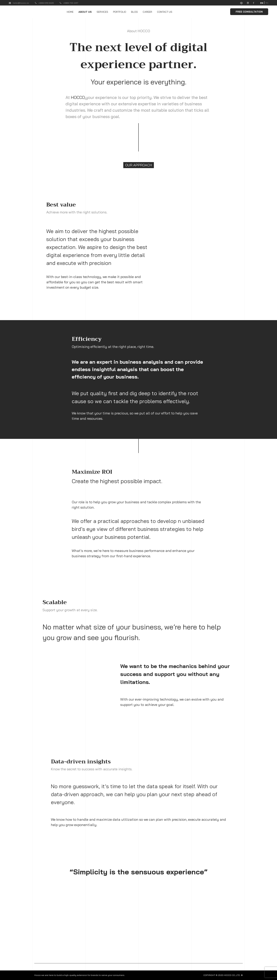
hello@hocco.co (19, 3)
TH (267, 3)
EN (262, 3)
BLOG (134, 12)
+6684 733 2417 (69, 3)
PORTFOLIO (120, 12)
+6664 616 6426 (44, 3)
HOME (70, 12)
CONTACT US (165, 12)
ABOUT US (85, 12)
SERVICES (102, 12)
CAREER (147, 12)
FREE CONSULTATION (249, 12)
